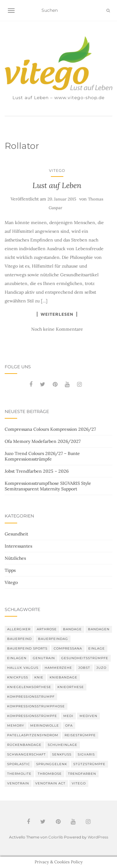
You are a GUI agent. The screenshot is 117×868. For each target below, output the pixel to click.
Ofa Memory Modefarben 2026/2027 (43, 441)
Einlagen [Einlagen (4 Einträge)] (17, 658)
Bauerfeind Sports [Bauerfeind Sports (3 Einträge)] (27, 648)
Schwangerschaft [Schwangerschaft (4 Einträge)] (27, 754)
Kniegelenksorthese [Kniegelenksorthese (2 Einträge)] (29, 687)
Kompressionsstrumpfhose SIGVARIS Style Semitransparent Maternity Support (48, 486)
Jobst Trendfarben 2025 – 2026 (37, 471)
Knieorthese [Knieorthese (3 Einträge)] (71, 687)
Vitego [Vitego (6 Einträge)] (79, 783)
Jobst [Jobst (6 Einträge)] (84, 668)
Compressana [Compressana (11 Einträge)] (68, 648)
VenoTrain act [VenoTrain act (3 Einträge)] (50, 783)
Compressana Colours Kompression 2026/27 (50, 429)
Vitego (57, 170)
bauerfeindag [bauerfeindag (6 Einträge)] (53, 639)
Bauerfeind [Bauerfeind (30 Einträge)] (19, 639)
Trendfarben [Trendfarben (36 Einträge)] (82, 774)
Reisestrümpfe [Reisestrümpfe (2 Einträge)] (80, 735)
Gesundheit (16, 534)
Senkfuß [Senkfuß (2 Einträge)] (62, 754)
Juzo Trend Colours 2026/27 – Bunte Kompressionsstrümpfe (42, 456)
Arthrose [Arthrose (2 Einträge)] (47, 629)
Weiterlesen (57, 314)
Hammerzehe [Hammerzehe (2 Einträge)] (58, 668)
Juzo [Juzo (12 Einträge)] (101, 668)
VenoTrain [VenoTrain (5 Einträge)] (18, 783)
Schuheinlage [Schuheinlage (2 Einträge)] (63, 745)
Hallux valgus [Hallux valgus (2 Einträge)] (23, 668)
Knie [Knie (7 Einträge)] (39, 677)
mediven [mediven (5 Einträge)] (88, 716)
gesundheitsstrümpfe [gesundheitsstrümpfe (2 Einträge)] (85, 658)
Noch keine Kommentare (57, 329)
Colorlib (56, 837)
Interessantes (18, 546)
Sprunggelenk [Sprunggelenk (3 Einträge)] (52, 764)
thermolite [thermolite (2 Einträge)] (19, 774)
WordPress (98, 837)
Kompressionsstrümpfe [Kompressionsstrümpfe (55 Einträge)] (32, 716)
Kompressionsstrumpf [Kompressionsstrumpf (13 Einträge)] (31, 697)
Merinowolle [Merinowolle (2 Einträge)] (45, 726)
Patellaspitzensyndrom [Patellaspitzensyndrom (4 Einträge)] (33, 735)
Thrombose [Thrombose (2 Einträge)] (50, 774)
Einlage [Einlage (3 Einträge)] (97, 648)
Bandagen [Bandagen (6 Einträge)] (99, 629)
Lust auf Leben (57, 185)
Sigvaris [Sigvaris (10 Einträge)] (86, 754)
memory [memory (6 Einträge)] (16, 726)
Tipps (10, 570)
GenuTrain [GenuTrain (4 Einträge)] (44, 658)
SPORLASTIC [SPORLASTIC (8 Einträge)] (19, 764)
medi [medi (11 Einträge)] (68, 716)
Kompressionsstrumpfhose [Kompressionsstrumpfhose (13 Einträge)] (36, 706)
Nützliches (15, 558)
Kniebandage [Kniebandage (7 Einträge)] (63, 677)
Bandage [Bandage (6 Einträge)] (72, 629)
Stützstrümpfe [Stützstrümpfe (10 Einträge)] (89, 764)
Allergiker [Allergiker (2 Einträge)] (19, 629)
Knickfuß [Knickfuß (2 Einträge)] (18, 677)
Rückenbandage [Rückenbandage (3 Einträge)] (24, 745)
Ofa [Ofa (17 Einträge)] (69, 726)
